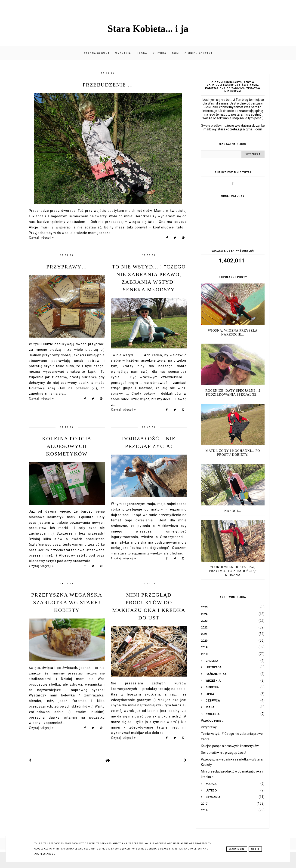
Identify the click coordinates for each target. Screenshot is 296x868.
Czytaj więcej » (41, 237)
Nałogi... (233, 511)
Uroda (142, 53)
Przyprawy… (67, 267)
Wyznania (123, 53)
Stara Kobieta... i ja (148, 29)
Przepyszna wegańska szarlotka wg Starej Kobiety (67, 602)
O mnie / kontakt (199, 53)
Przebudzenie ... (108, 85)
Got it (255, 849)
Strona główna (97, 53)
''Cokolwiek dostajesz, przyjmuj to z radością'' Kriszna (233, 571)
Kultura (160, 53)
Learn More (237, 849)
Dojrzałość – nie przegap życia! (224, 753)
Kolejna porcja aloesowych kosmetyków (67, 446)
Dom (176, 53)
